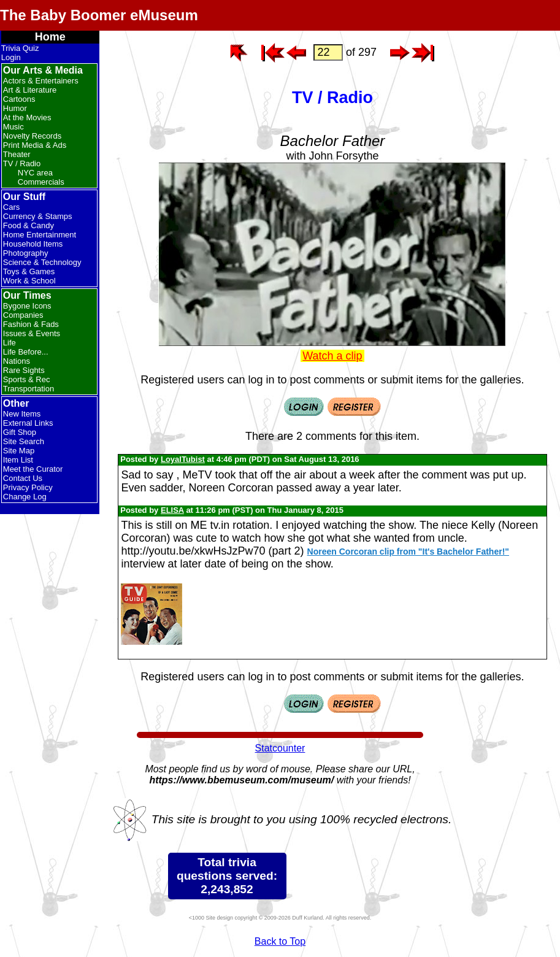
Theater (17, 154)
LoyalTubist (183, 459)
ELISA (172, 510)
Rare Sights (24, 370)
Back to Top (280, 941)
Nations (17, 361)
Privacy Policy (28, 487)
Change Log (25, 497)
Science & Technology (42, 262)
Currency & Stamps (38, 216)
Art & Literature (30, 90)
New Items (22, 414)
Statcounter (280, 748)
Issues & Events (32, 333)
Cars (11, 207)
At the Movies (27, 117)
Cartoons (19, 99)
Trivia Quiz (20, 48)
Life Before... (26, 352)
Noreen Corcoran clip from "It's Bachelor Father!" (408, 552)
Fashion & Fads (31, 324)
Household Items (33, 244)
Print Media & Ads (35, 145)
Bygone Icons (27, 306)
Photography (26, 253)
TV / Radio (22, 163)
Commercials (41, 182)
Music (13, 127)
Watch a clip (332, 356)
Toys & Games (29, 271)
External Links (28, 423)
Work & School (29, 281)
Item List (18, 460)
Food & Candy (29, 225)
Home (50, 37)
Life (10, 343)
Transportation (29, 389)
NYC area (35, 173)
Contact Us (23, 478)
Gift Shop (20, 432)
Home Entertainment (40, 235)
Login (11, 57)
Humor (15, 108)
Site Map (19, 451)
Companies (23, 315)
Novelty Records (32, 136)
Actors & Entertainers (41, 81)
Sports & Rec (27, 379)
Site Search (24, 441)
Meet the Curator (33, 469)
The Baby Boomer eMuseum (99, 15)
